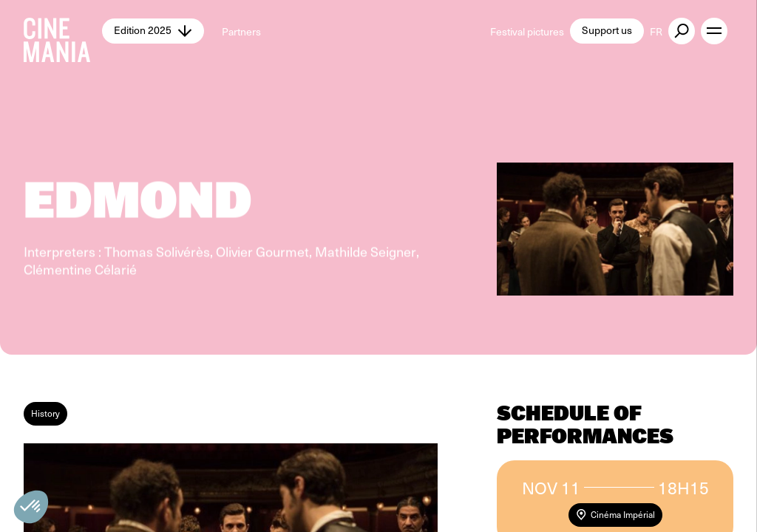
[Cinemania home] (63, 31)
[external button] (682, 31)
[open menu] (714, 31)
